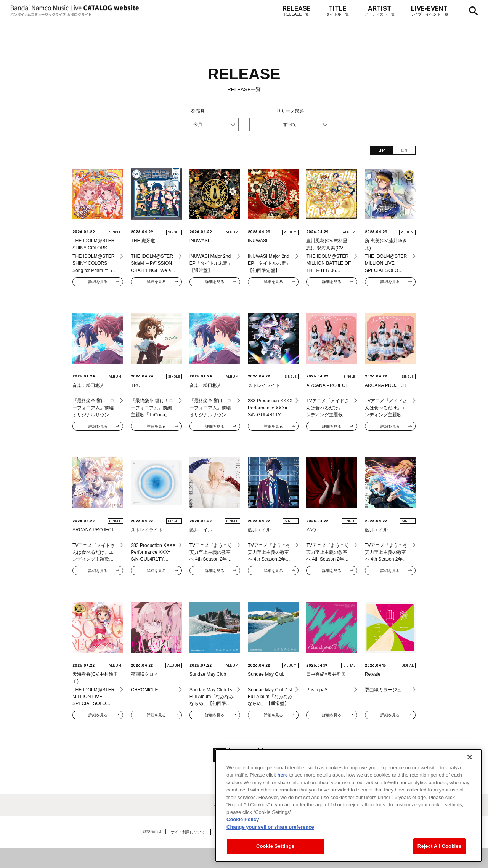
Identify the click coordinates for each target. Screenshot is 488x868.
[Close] (470, 759)
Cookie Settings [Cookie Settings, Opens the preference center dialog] (275, 848)
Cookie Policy (243, 822)
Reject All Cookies (439, 848)
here (283, 777)
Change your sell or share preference (270, 829)
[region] (348, 807)
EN (404, 150)
